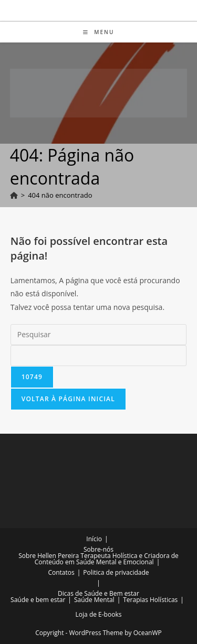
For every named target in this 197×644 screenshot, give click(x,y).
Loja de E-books (99, 614)
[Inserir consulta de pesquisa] (99, 335)
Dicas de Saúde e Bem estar (98, 593)
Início (94, 539)
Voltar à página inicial (68, 399)
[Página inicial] (14, 195)
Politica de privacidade (116, 572)
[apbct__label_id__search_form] (99, 356)
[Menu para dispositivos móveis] (99, 32)
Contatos (61, 572)
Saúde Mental (94, 600)
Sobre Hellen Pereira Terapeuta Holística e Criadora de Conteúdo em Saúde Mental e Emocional (98, 559)
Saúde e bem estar (38, 600)
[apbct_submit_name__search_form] (32, 377)
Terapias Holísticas (150, 600)
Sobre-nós (98, 549)
